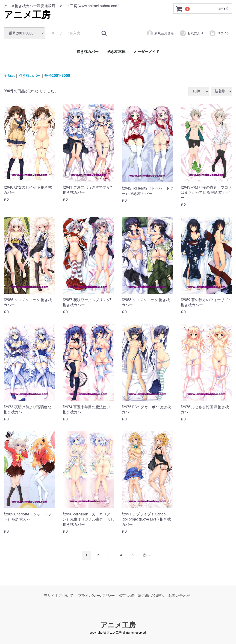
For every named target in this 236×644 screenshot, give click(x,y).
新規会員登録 (160, 33)
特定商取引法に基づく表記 (142, 595)
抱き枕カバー (88, 52)
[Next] (147, 555)
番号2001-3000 (57, 76)
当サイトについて (59, 595)
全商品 (9, 76)
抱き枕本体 (116, 52)
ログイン (220, 33)
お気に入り (191, 33)
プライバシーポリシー (96, 595)
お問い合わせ (179, 595)
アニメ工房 (27, 15)
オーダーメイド (147, 52)
